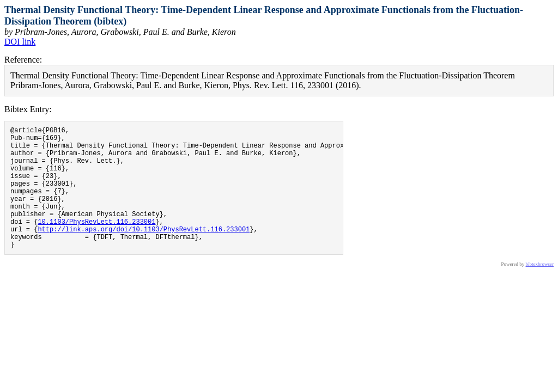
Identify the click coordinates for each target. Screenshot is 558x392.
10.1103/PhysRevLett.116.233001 (96, 243)
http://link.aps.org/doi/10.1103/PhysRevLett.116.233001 (144, 252)
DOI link (20, 42)
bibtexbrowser (540, 290)
